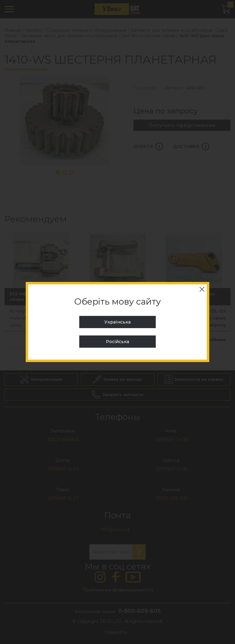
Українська (117, 322)
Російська (117, 342)
